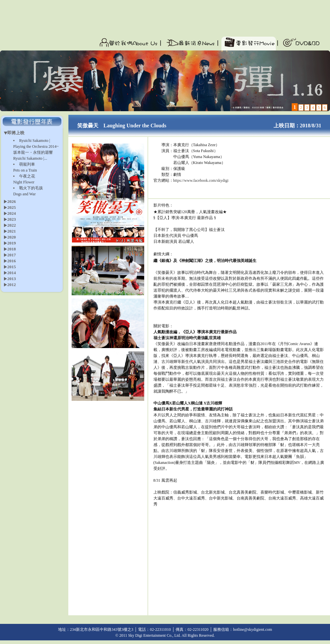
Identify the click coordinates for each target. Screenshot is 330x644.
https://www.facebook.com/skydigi (201, 180)
